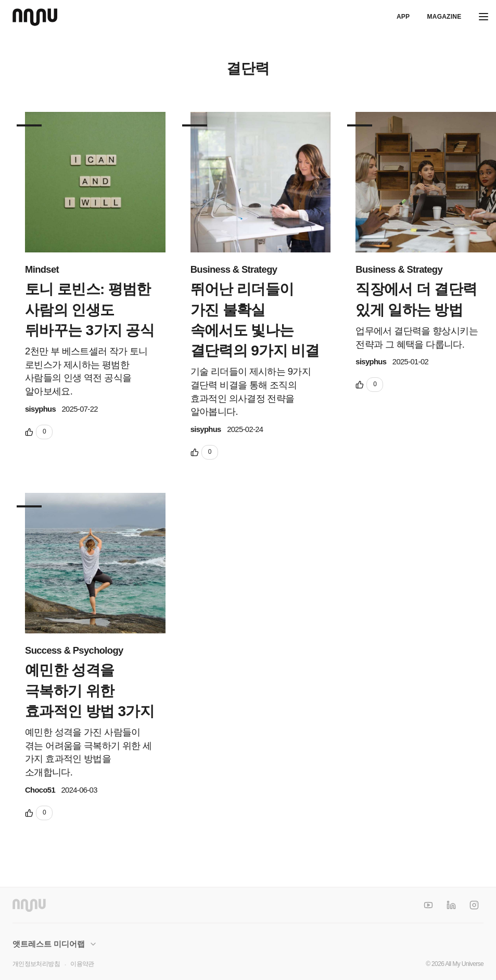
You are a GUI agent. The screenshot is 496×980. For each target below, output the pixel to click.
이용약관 (82, 964)
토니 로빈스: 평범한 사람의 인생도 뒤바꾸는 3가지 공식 (90, 309)
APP (403, 17)
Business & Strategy (234, 269)
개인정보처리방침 (36, 964)
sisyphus (40, 409)
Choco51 (40, 790)
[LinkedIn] (451, 905)
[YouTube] (428, 905)
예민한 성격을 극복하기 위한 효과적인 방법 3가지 (90, 690)
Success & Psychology (74, 650)
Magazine (444, 17)
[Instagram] (474, 905)
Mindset (42, 269)
